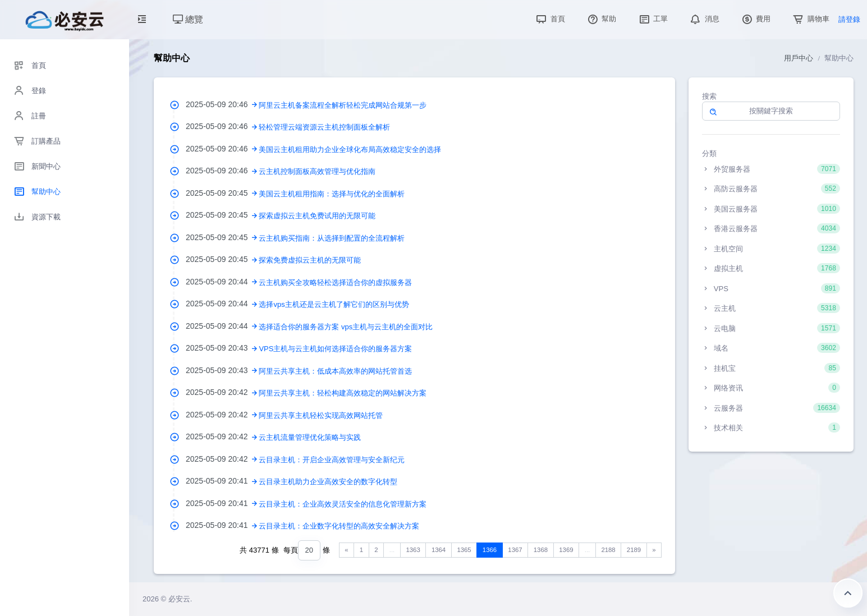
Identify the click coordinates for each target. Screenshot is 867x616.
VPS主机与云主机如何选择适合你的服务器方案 (335, 349)
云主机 (771, 308)
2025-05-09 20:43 (222, 348)
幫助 (601, 19)
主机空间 (771, 249)
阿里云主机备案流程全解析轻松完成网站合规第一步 (343, 105)
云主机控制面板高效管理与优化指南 (317, 171)
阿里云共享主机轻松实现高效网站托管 (321, 415)
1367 (515, 550)
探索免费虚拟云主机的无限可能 (310, 260)
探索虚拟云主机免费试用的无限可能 (317, 216)
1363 (413, 550)
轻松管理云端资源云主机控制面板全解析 (324, 127)
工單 (653, 19)
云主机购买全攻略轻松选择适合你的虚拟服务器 (335, 282)
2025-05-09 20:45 (222, 193)
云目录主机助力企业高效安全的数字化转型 (328, 482)
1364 (439, 550)
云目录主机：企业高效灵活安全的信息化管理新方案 (343, 504)
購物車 (810, 19)
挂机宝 (771, 368)
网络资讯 (771, 388)
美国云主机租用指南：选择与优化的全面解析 (332, 194)
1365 (464, 550)
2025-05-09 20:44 (222, 282)
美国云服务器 (771, 209)
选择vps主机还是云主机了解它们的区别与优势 (334, 304)
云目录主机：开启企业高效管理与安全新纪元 (332, 460)
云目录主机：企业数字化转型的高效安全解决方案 (339, 526)
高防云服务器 (771, 189)
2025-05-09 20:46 (222, 104)
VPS (771, 288)
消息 (704, 19)
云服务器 (771, 408)
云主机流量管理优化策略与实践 (310, 437)
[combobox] (309, 551)
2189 (634, 550)
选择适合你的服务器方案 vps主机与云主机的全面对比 (346, 327)
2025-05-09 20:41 (222, 481)
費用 (755, 19)
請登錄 (849, 19)
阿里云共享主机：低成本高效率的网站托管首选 (335, 371)
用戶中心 (799, 58)
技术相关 (771, 427)
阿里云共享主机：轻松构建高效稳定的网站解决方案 (343, 393)
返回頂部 (848, 593)
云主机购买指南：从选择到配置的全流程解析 (332, 238)
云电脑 (771, 328)
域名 (771, 348)
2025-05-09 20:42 (222, 392)
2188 (608, 550)
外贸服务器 (771, 169)
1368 (541, 550)
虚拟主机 (771, 268)
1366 (490, 550)
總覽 (188, 19)
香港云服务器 (771, 228)
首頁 (549, 19)
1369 (566, 550)
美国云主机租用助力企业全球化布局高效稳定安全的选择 (350, 150)
